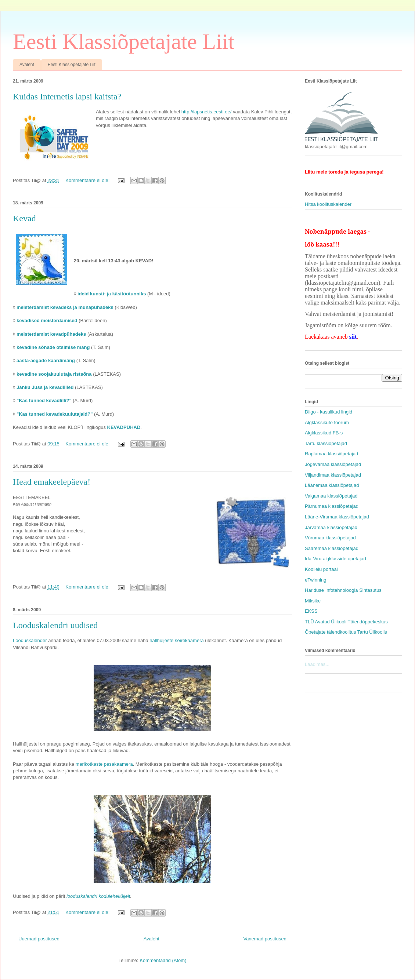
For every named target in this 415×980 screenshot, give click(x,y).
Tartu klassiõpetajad (326, 443)
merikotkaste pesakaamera (104, 764)
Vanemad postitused (265, 939)
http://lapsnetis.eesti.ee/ (207, 112)
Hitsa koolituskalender (328, 204)
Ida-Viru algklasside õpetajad (335, 559)
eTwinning (316, 580)
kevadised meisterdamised (47, 320)
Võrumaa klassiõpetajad (330, 538)
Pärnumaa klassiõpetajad (332, 506)
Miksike (313, 601)
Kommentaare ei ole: (88, 180)
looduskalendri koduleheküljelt (98, 896)
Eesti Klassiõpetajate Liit (124, 41)
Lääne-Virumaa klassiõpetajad (337, 517)
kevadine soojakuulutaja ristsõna (54, 374)
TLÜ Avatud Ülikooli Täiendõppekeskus (346, 622)
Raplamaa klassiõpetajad (331, 454)
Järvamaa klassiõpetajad (331, 527)
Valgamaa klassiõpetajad (331, 496)
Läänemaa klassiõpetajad (332, 485)
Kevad (24, 218)
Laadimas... (317, 664)
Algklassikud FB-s (324, 433)
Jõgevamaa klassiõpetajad (333, 464)
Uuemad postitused (39, 939)
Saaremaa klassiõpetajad (332, 548)
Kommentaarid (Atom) (163, 960)
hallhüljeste (161, 640)
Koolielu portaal (321, 569)
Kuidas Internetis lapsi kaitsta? (67, 96)
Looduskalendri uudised (55, 625)
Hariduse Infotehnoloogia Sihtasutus (343, 590)
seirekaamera (189, 640)
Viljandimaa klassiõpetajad (333, 475)
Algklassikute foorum (327, 422)
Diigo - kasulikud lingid (329, 412)
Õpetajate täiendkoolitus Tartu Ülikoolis (346, 632)
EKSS (311, 611)
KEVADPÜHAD (124, 427)
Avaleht (27, 65)
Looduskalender (30, 640)
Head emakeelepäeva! (52, 482)
